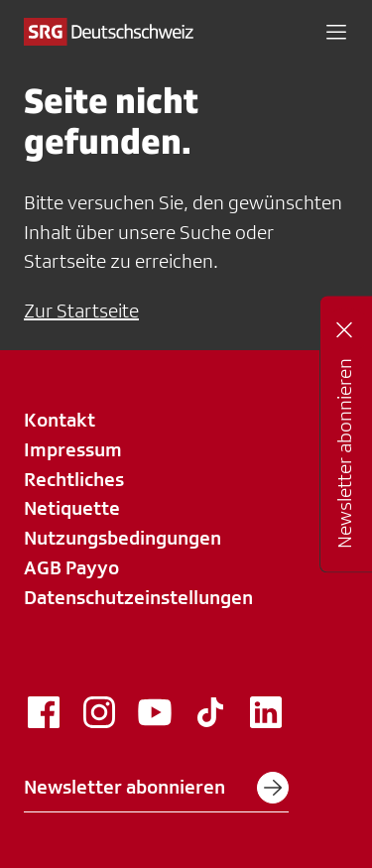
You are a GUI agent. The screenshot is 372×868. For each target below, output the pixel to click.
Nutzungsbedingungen (123, 538)
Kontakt (60, 420)
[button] (336, 32)
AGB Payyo (71, 567)
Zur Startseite (81, 310)
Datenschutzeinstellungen (138, 597)
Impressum (73, 449)
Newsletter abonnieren (156, 788)
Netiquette (72, 508)
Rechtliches (74, 479)
